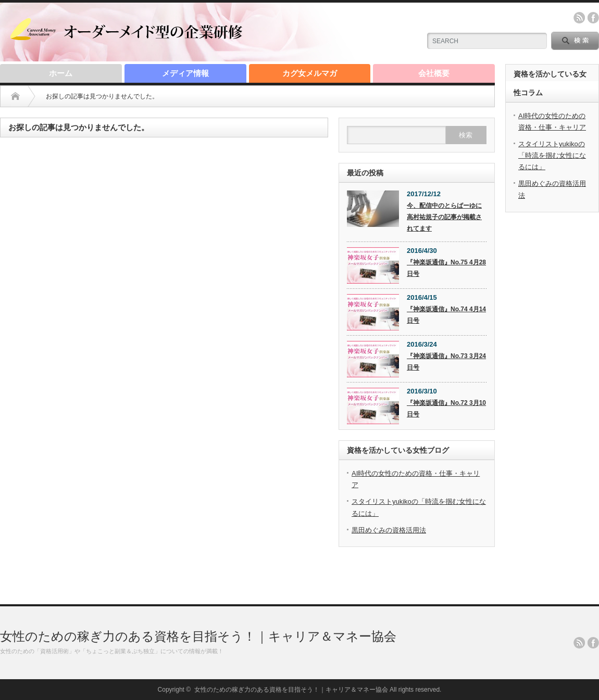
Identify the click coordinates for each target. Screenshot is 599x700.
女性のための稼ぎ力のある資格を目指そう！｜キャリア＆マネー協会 (198, 636)
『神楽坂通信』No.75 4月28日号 (446, 268)
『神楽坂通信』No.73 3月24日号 (446, 362)
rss (579, 18)
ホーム (61, 73)
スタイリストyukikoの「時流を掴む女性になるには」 (552, 155)
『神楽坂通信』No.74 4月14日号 (446, 315)
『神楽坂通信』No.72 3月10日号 (446, 409)
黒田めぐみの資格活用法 (389, 530)
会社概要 (434, 73)
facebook (593, 18)
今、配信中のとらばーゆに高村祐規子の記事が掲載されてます (444, 217)
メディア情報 (185, 73)
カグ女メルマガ (310, 73)
